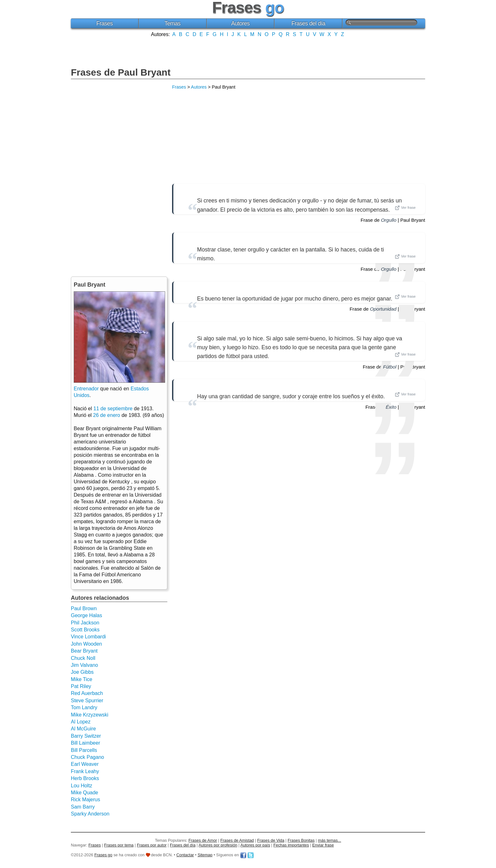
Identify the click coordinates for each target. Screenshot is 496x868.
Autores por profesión (218, 845)
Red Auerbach (87, 693)
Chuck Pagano (87, 757)
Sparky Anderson (90, 814)
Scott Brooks (85, 630)
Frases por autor (152, 845)
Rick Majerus (85, 800)
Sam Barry (83, 807)
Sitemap (205, 855)
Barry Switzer (86, 736)
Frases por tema (119, 845)
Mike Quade (84, 793)
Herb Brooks (85, 778)
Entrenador (86, 389)
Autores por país (255, 845)
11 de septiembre (113, 409)
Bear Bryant (84, 651)
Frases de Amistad (237, 840)
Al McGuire (83, 729)
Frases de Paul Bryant (121, 72)
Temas (173, 23)
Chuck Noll (83, 658)
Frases (104, 23)
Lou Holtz (82, 786)
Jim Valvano (84, 665)
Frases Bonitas (301, 840)
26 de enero (106, 415)
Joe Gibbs (82, 672)
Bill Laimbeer (85, 743)
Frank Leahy (85, 771)
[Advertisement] (248, 52)
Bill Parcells (84, 750)
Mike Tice (82, 679)
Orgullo (389, 220)
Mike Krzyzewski (90, 715)
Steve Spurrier (87, 701)
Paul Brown (84, 608)
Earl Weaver (85, 764)
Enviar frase (323, 845)
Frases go (103, 855)
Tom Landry (84, 707)
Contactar (185, 855)
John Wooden (86, 644)
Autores (241, 23)
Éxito (391, 407)
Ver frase (405, 208)
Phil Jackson (85, 623)
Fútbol (390, 367)
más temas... (329, 840)
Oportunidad (383, 309)
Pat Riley (81, 686)
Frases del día (308, 23)
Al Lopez (81, 722)
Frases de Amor (203, 840)
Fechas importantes (291, 845)
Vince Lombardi (88, 637)
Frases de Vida (271, 840)
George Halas (87, 615)
